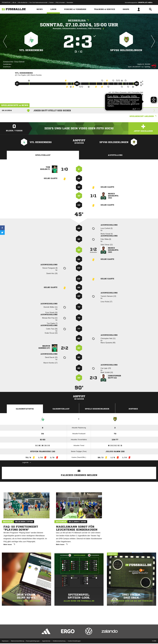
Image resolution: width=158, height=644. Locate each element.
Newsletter (70, 2)
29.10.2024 (7, 110)
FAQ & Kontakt (60, 2)
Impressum (5, 638)
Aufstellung (115, 155)
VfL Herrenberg (31, 50)
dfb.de (14, 2)
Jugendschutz (46, 638)
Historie (133, 409)
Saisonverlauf (61, 409)
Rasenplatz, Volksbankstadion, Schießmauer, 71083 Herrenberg (79, 29)
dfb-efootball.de (23, 2)
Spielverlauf (43, 155)
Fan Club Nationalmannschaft (38, 2)
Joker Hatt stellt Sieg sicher (52, 110)
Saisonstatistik (25, 409)
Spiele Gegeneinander (97, 409)
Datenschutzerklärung (17, 638)
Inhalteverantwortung (59, 638)
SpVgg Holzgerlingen (126, 50)
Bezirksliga (79, 21)
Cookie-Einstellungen (74, 638)
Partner (52, 2)
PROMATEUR (6, 2)
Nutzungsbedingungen (33, 638)
